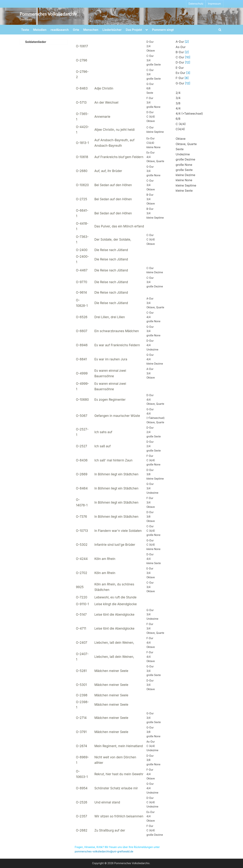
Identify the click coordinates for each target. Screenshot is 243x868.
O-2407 (82, 643)
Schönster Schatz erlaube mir (116, 788)
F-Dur (182, 78)
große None (184, 165)
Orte (76, 30)
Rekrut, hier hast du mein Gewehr (119, 774)
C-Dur (183, 57)
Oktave (181, 139)
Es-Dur (183, 73)
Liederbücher (112, 30)
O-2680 (82, 171)
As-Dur (181, 47)
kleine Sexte (184, 191)
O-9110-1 (82, 604)
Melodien (40, 30)
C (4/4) (181, 124)
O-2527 (82, 446)
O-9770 (82, 282)
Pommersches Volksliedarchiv (48, 14)
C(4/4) (180, 129)
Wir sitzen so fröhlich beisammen (119, 816)
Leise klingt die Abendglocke (116, 604)
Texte (25, 30)
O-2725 (82, 199)
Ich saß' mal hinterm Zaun (113, 460)
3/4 (178, 98)
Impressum (214, 4)
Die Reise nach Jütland (111, 250)
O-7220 (82, 597)
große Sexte (184, 170)
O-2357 (82, 816)
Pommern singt (163, 30)
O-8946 (82, 345)
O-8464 (82, 488)
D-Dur (183, 62)
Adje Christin (104, 88)
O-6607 (82, 331)
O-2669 (82, 474)
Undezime (183, 154)
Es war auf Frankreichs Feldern (117, 345)
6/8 (178, 119)
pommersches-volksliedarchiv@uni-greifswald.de (104, 851)
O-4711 (81, 628)
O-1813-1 (82, 143)
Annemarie (102, 117)
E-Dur (180, 68)
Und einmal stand (107, 802)
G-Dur (183, 83)
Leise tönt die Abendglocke (114, 615)
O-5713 (81, 103)
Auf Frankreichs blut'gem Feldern (119, 157)
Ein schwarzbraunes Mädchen (117, 331)
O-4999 (82, 373)
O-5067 (82, 416)
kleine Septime (186, 185)
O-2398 (82, 695)
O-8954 (82, 788)
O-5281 (81, 671)
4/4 (178, 108)
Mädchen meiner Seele (111, 671)
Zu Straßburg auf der (110, 830)
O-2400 (82, 250)
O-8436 (82, 460)
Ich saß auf (103, 446)
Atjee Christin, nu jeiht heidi (114, 130)
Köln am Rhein (105, 559)
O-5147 (81, 615)
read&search (60, 30)
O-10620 (82, 185)
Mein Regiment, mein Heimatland (119, 746)
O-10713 (82, 531)
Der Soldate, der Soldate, (113, 240)
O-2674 (82, 746)
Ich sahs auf (103, 432)
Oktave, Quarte (186, 144)
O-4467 (82, 270)
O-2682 (82, 830)
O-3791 (81, 732)
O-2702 (82, 573)
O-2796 (82, 60)
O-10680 (82, 400)
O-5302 (82, 545)
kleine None (184, 180)
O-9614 (81, 293)
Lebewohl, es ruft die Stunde (115, 597)
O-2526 (82, 802)
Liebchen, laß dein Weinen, (114, 643)
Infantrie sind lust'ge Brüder (115, 545)
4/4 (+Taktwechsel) (189, 114)
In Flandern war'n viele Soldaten (118, 531)
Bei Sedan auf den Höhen (113, 185)
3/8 (178, 103)
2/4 (178, 93)
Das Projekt (134, 30)
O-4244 (82, 559)
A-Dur (182, 42)
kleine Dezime (185, 175)
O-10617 (82, 46)
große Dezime (185, 159)
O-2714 (81, 718)
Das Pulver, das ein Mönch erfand (119, 226)
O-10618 (82, 157)
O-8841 (81, 359)
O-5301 (81, 685)
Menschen (91, 30)
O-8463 (82, 88)
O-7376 (81, 517)
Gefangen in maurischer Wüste (117, 416)
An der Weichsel (106, 103)
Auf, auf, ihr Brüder (108, 171)
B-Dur (182, 52)
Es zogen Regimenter (110, 400)
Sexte (180, 149)
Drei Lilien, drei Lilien (110, 317)
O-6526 (82, 317)
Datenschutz (196, 4)
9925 (80, 587)
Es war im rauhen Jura (111, 359)
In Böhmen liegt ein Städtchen (116, 474)
